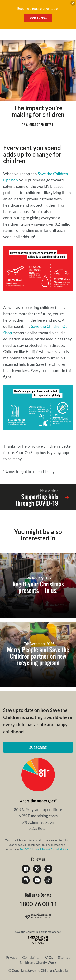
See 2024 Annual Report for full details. (44, 849)
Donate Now (38, 18)
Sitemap (64, 958)
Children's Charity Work (38, 962)
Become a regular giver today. (38, 9)
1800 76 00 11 (38, 904)
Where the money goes (37, 801)
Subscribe (38, 747)
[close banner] (73, 4)
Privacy (12, 958)
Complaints (31, 958)
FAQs (49, 958)
